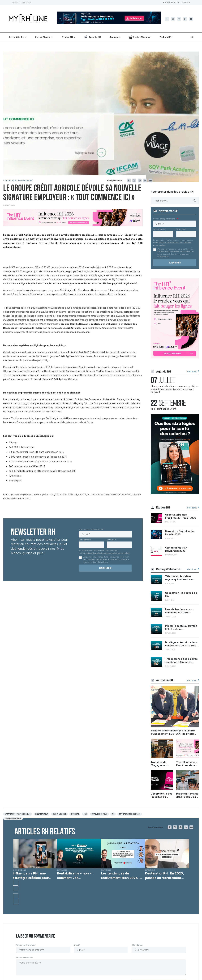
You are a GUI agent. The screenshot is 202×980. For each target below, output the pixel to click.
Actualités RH (16, 37)
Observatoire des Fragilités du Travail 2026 (181, 516)
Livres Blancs (43, 37)
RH (113, 814)
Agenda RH (92, 37)
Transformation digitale (130, 814)
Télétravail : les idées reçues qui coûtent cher (180, 578)
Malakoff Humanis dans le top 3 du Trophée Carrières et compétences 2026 (187, 795)
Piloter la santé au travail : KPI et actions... (181, 627)
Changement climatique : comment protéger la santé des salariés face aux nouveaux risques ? (174, 389)
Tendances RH (25, 180)
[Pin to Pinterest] (140, 180)
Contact (186, 2)
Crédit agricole (59, 814)
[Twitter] (173, 19)
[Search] (192, 37)
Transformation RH (13, 819)
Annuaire (115, 37)
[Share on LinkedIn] (145, 180)
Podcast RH (166, 37)
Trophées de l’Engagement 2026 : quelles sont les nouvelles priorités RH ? (162, 764)
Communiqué (10, 180)
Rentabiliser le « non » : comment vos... (75, 876)
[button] (16, 883)
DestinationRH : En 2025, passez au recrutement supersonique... (164, 876)
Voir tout (193, 371)
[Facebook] (167, 19)
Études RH (67, 37)
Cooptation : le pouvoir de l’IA (181, 594)
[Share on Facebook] (129, 180)
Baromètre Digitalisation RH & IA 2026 (180, 533)
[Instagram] (179, 19)
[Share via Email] (150, 180)
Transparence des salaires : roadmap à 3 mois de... (181, 660)
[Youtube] (191, 19)
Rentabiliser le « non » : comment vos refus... (179, 611)
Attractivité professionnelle (18, 814)
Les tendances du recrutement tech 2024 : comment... (120, 876)
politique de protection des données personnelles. (107, 553)
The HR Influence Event (163, 409)
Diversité (75, 814)
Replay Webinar (140, 37)
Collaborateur (41, 814)
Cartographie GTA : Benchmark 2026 (177, 549)
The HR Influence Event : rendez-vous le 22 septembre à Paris (187, 764)
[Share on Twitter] (134, 180)
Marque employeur (99, 814)
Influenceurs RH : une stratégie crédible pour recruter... (31, 876)
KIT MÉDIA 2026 (171, 2)
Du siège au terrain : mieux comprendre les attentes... (182, 644)
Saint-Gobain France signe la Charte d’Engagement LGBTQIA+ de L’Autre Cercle (173, 732)
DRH (85, 814)
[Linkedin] (185, 19)
